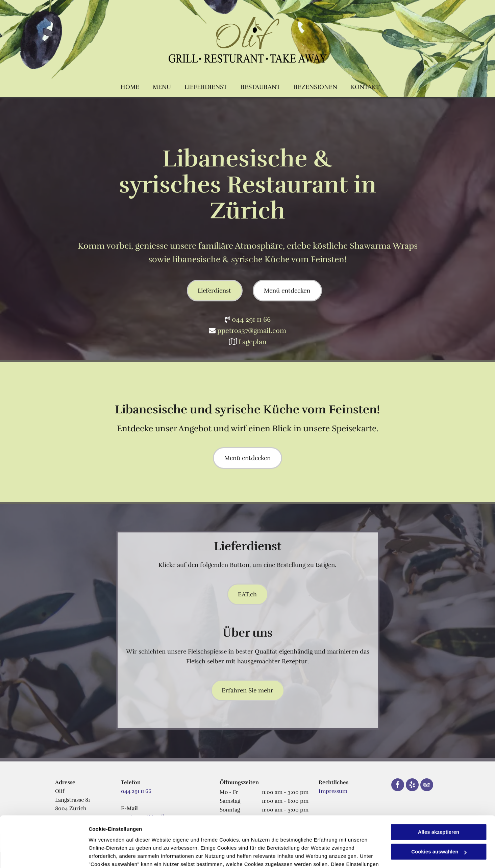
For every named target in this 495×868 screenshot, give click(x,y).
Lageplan (252, 342)
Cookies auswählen (112, 855)
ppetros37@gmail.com (252, 331)
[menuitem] (130, 87)
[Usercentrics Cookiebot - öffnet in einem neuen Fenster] (44, 855)
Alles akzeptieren (439, 788)
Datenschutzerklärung (117, 836)
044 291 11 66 (251, 319)
